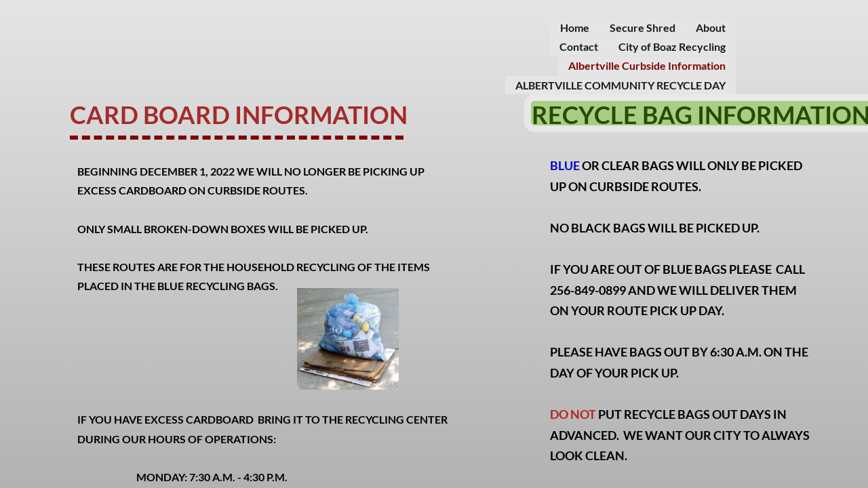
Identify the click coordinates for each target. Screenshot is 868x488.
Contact (579, 46)
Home (575, 27)
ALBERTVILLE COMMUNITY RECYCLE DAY (620, 85)
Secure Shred (643, 27)
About (711, 27)
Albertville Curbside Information (647, 65)
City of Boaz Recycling (672, 46)
